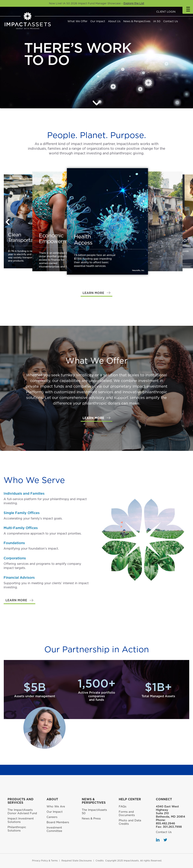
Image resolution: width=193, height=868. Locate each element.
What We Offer (77, 21)
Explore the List (134, 3)
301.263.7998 (172, 827)
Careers (52, 817)
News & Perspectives (137, 21)
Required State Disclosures (77, 861)
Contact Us (171, 21)
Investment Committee (54, 829)
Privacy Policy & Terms (45, 861)
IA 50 (157, 21)
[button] (8, 222)
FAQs (123, 806)
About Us (114, 21)
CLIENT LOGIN (166, 12)
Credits (100, 861)
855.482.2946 (165, 823)
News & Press (91, 819)
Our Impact (98, 21)
